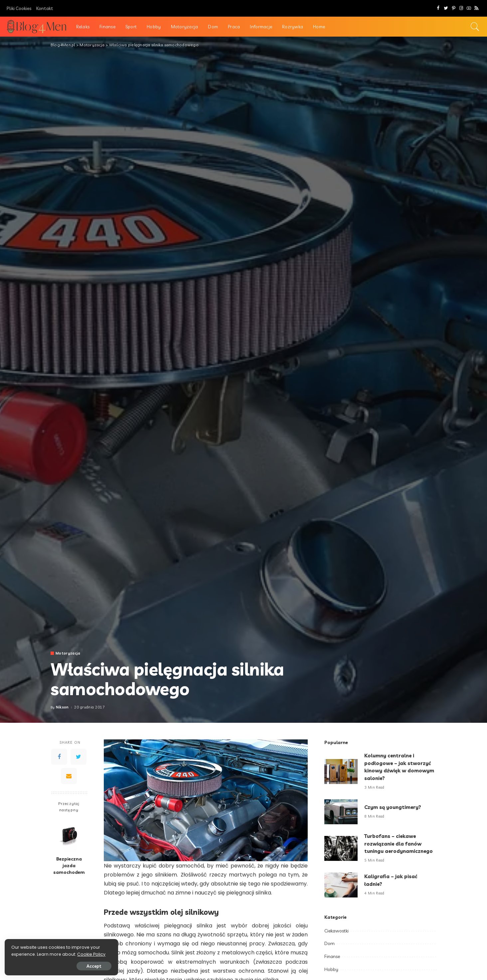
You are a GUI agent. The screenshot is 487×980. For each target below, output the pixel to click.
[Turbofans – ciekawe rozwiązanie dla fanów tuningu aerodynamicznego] (341, 848)
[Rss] (477, 8)
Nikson (62, 707)
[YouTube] (469, 8)
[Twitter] (446, 8)
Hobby (331, 969)
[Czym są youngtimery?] (341, 812)
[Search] (475, 27)
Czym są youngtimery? (393, 807)
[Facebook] (438, 8)
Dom (329, 943)
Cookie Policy (26, 954)
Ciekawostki (336, 931)
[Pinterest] (454, 8)
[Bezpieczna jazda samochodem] (69, 835)
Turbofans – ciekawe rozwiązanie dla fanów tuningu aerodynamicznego (400, 844)
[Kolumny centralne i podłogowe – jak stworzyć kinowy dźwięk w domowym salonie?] (341, 772)
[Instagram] (461, 8)
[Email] (69, 776)
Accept (81, 966)
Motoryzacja (68, 653)
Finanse (332, 956)
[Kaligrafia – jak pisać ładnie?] (341, 885)
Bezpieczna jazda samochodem (69, 866)
